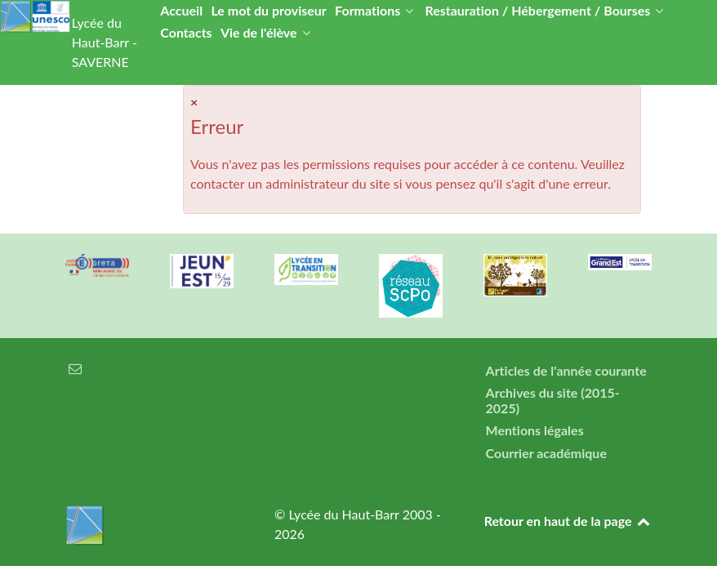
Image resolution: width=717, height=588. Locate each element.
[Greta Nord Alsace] (97, 265)
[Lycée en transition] (306, 269)
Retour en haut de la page (568, 521)
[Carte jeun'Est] (202, 271)
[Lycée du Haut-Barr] (149, 525)
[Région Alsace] (620, 262)
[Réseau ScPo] (411, 286)
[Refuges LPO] (515, 275)
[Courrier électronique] (75, 368)
